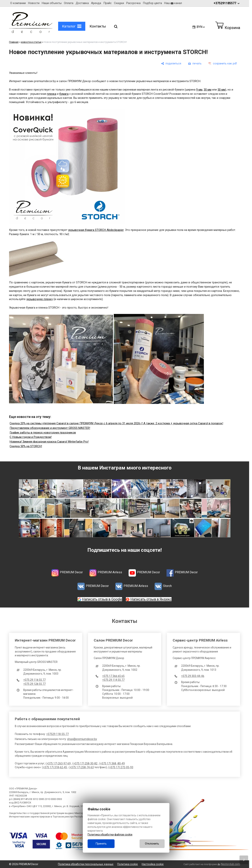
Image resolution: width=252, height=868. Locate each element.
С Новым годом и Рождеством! (31, 437)
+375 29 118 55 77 (34, 680)
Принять (101, 844)
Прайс (108, 3)
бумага (64, 94)
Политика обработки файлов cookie (110, 835)
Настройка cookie (153, 864)
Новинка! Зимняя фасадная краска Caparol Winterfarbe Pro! (49, 442)
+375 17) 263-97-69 (59, 763)
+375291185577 (227, 3)
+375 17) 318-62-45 (55, 767)
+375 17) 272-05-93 (121, 767)
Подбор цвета (152, 3)
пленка (52, 94)
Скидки (119, 3)
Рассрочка (133, 3)
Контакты (98, 26)
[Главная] (31, 32)
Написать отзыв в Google (102, 599)
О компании (18, 3)
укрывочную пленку (40, 299)
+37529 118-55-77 (57, 734)
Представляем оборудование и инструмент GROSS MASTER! (50, 428)
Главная (14, 42)
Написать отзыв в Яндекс (151, 599)
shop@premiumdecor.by (82, 739)
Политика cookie (128, 864)
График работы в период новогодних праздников (43, 433)
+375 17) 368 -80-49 (112, 763)
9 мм (199, 90)
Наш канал (173, 3)
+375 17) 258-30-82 (85, 763)
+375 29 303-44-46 (193, 676)
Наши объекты (52, 3)
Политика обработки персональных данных (86, 864)
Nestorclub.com (231, 864)
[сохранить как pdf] (223, 64)
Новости (34, 3)
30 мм (208, 90)
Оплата (69, 3)
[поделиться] (171, 64)
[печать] (195, 64)
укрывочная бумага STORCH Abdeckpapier (96, 230)
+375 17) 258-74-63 (82, 767)
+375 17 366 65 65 (113, 676)
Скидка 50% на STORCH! (26, 446)
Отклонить (152, 844)
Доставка (82, 3)
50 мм (221, 90)
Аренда (96, 3)
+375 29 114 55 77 (113, 680)
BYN (201, 27)
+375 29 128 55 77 (34, 684)
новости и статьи (31, 42)
